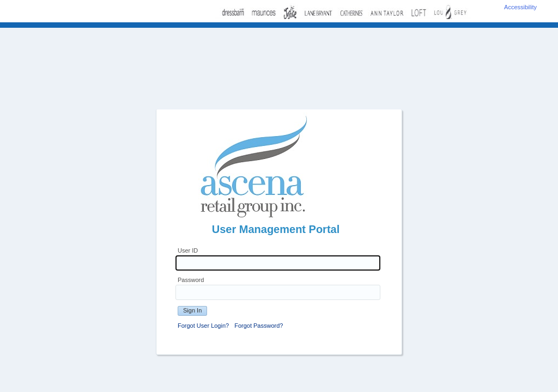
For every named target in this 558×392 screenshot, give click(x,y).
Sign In (192, 310)
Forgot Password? (259, 326)
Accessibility (520, 7)
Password (191, 280)
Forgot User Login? (203, 326)
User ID (188, 250)
